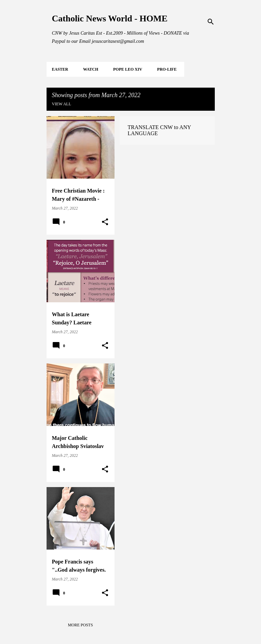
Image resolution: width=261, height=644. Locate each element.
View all (62, 104)
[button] (105, 222)
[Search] (211, 22)
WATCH (91, 69)
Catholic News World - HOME (110, 19)
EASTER (60, 69)
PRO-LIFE (167, 69)
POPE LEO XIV (128, 69)
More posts (81, 625)
